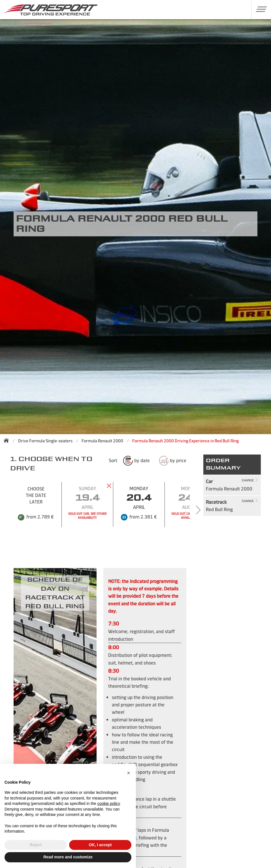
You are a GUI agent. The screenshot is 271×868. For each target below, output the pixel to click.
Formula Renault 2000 (102, 441)
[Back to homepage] (8, 440)
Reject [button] (36, 845)
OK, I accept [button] (100, 845)
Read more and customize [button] (68, 857)
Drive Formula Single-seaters (45, 441)
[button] (259, 9)
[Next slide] (198, 510)
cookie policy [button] (109, 803)
